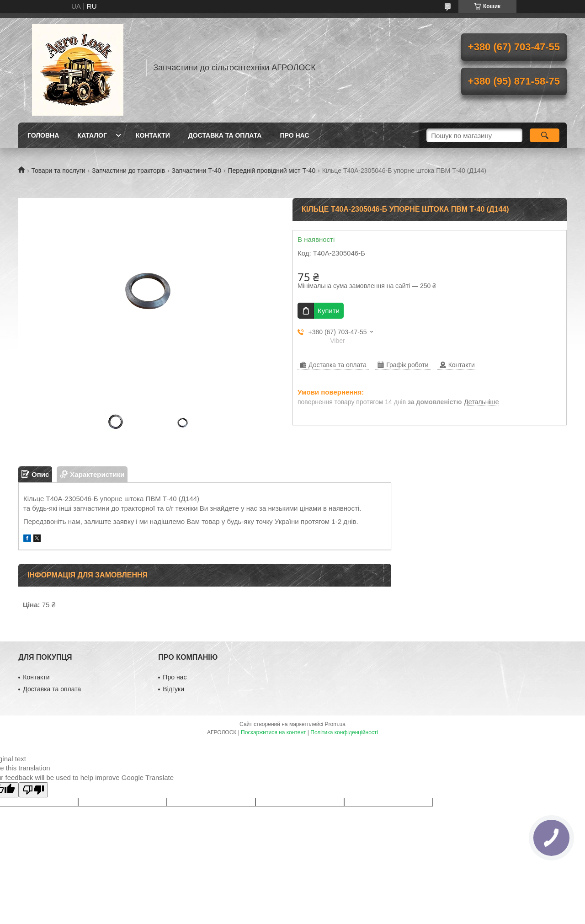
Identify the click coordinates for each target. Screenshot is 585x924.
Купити (329, 311)
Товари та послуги (58, 171)
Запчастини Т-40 (197, 171)
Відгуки (173, 689)
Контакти (153, 135)
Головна (43, 135)
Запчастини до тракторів (128, 171)
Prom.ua (335, 724)
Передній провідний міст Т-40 (271, 171)
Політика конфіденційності (344, 732)
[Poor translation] (33, 790)
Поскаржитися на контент (273, 732)
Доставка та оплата (225, 135)
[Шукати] (545, 135)
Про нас (294, 135)
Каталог (92, 135)
